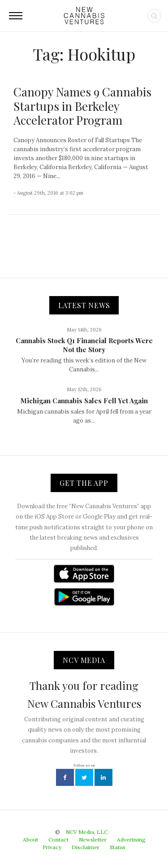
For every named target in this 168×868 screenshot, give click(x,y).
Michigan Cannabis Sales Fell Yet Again (84, 401)
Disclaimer (86, 847)
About (30, 840)
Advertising (131, 840)
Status (118, 847)
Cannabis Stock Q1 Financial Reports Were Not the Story (84, 345)
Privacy (52, 847)
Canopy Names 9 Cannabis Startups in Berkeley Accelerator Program (82, 106)
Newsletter (93, 840)
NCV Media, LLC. (87, 832)
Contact (58, 840)
